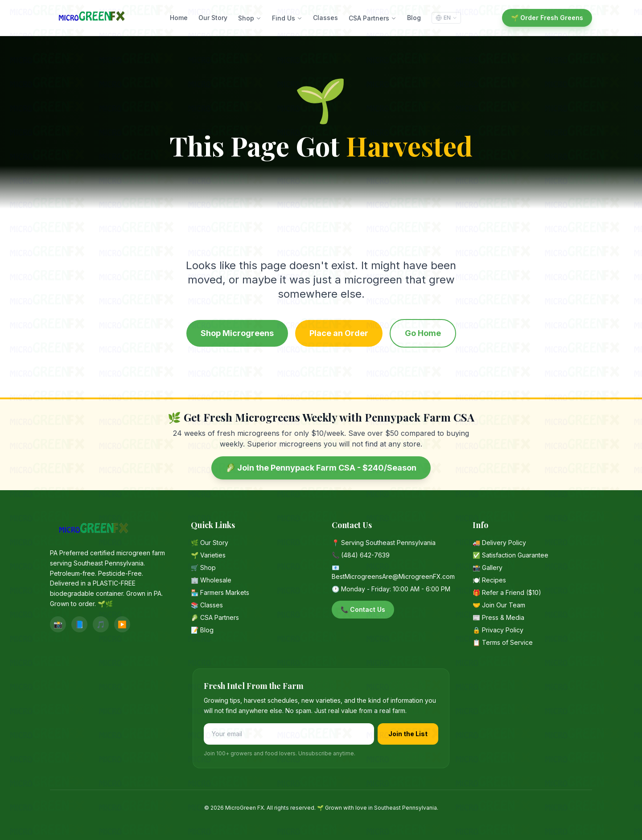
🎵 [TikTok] (101, 624)
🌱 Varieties (208, 555)
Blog (414, 18)
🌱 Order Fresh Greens (547, 18)
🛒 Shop (203, 568)
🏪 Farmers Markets (220, 592)
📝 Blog (202, 630)
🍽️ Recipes (489, 580)
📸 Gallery (488, 568)
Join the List (408, 734)
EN (446, 18)
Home (179, 18)
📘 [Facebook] (79, 624)
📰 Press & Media (498, 617)
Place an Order (339, 333)
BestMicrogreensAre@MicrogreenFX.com (393, 576)
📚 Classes (207, 605)
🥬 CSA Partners (215, 617)
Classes (325, 18)
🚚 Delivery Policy (499, 543)
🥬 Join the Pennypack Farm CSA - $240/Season (321, 468)
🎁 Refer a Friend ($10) (507, 592)
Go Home (423, 333)
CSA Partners (372, 18)
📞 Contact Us (363, 609)
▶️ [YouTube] (122, 624)
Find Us (287, 18)
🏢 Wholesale (211, 580)
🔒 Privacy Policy (498, 630)
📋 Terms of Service (503, 642)
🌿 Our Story (210, 543)
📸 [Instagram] (58, 624)
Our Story (213, 18)
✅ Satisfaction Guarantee (510, 555)
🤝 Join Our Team (499, 605)
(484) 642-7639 (365, 555)
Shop (250, 18)
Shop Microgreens (237, 333)
